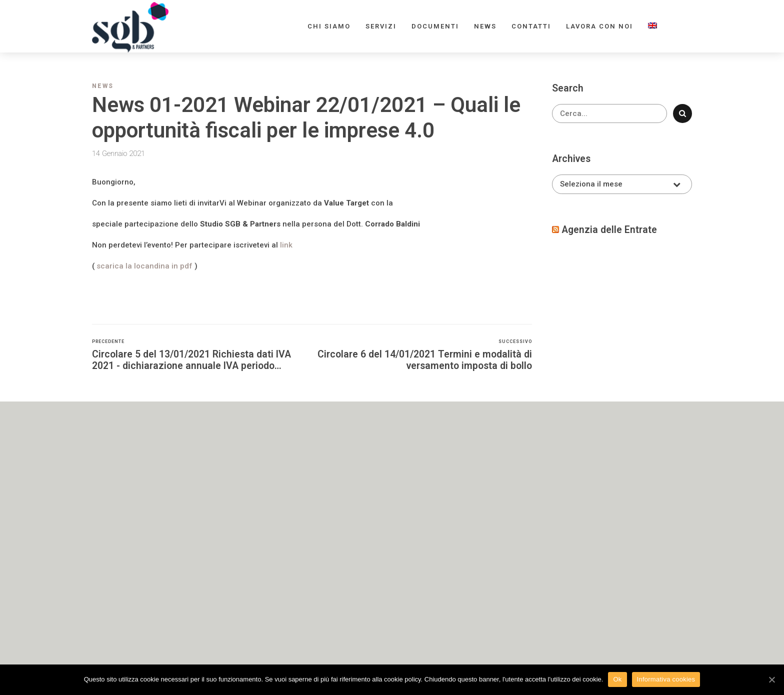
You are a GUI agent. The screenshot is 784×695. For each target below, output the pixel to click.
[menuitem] (652, 26)
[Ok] (771, 679)
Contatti (531, 26)
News (485, 26)
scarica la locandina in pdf (145, 266)
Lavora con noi (599, 26)
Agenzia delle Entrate (609, 230)
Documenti (435, 26)
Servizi (381, 26)
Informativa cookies (666, 679)
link (286, 245)
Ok (617, 679)
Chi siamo (329, 26)
